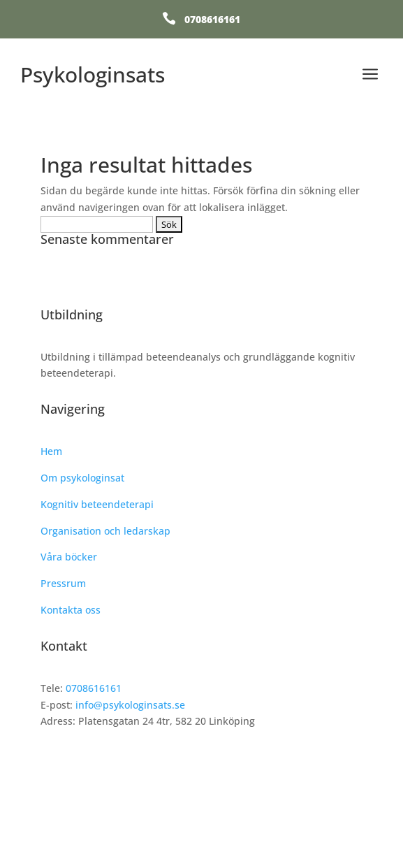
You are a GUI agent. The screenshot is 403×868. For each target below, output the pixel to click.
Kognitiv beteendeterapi (97, 504)
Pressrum (63, 583)
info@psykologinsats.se (130, 705)
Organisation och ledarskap (105, 531)
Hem (51, 451)
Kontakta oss (71, 610)
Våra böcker (69, 557)
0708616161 (212, 19)
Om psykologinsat (82, 478)
